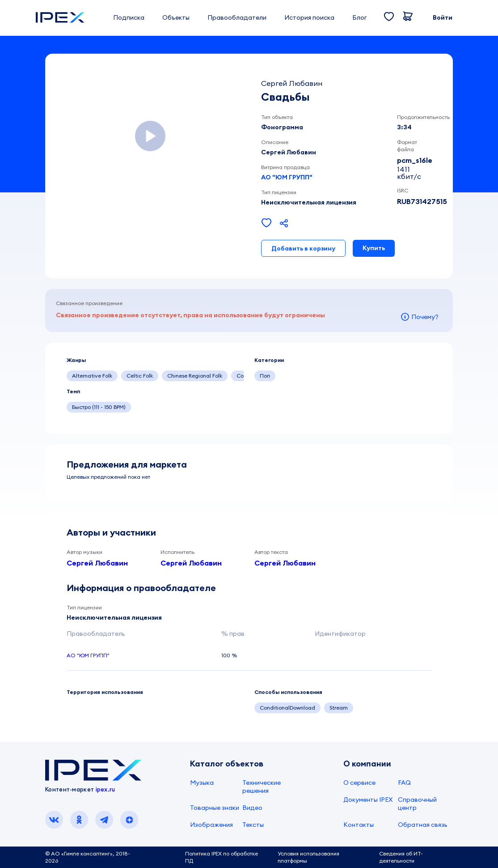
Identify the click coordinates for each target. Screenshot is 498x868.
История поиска (309, 17)
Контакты (359, 825)
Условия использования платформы (308, 857)
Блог (359, 17)
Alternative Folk (92, 376)
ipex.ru (106, 789)
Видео (252, 808)
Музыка (202, 783)
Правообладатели (237, 17)
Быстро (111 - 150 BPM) (99, 407)
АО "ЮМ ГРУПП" (287, 177)
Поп (265, 376)
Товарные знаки (215, 808)
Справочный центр (417, 804)
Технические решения (262, 787)
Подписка (129, 17)
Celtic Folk (140, 376)
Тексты (253, 825)
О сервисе (359, 783)
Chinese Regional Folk (195, 376)
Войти (443, 17)
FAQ (404, 783)
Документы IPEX (368, 800)
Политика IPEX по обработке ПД (222, 857)
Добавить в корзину (303, 248)
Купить (374, 248)
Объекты (176, 17)
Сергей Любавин (97, 563)
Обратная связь (423, 825)
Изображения (211, 825)
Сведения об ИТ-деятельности (401, 857)
